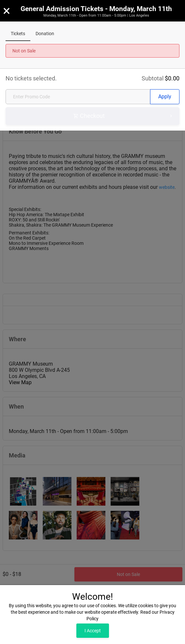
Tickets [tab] (18, 34)
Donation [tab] (45, 34)
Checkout (123, 116)
